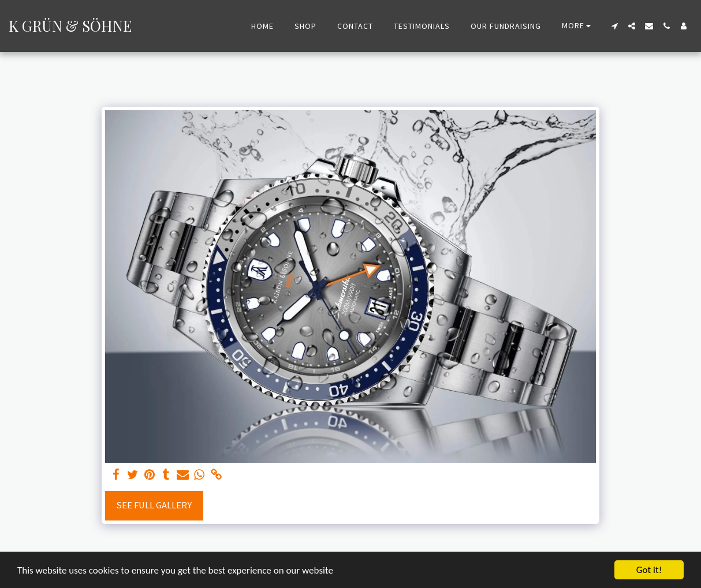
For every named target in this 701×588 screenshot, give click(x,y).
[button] (614, 26)
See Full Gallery (154, 505)
